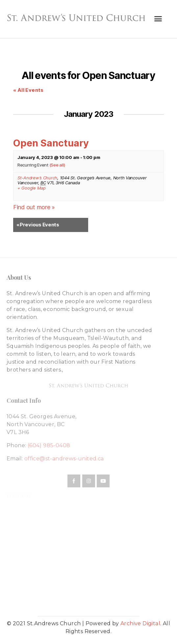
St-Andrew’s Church (37, 178)
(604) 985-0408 (49, 445)
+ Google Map (32, 188)
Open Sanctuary (51, 143)
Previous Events (38, 225)
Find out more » (34, 207)
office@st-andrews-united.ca (64, 459)
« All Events (28, 90)
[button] (158, 18)
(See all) (57, 165)
